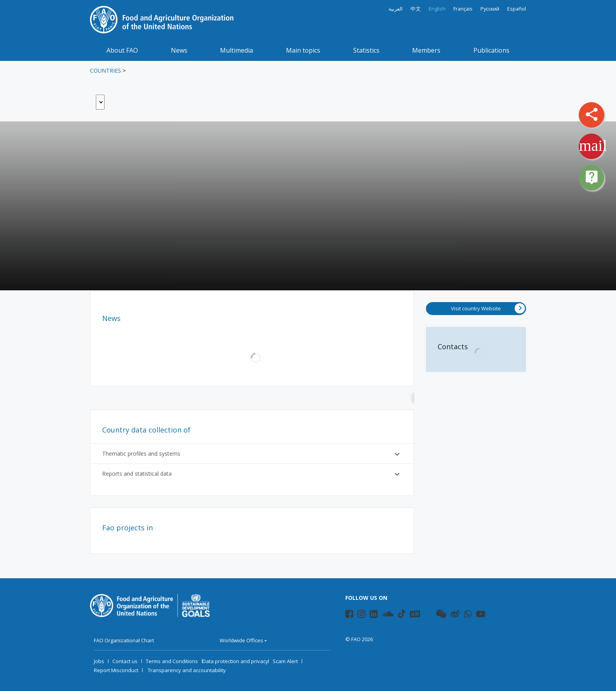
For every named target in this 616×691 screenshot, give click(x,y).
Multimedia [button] (236, 50)
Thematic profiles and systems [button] (252, 454)
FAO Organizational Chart (124, 640)
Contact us (125, 661)
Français (463, 9)
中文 (416, 9)
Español (517, 9)
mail (593, 146)
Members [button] (426, 50)
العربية (396, 9)
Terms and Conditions (172, 661)
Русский (490, 9)
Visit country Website (488, 308)
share (592, 114)
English (437, 9)
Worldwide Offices (241, 640)
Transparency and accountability (187, 670)
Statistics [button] (366, 50)
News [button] (179, 50)
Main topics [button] (303, 50)
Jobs (99, 661)
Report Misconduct (116, 670)
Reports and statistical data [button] (252, 474)
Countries (105, 71)
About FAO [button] (122, 50)
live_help (592, 177)
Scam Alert (285, 661)
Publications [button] (491, 50)
